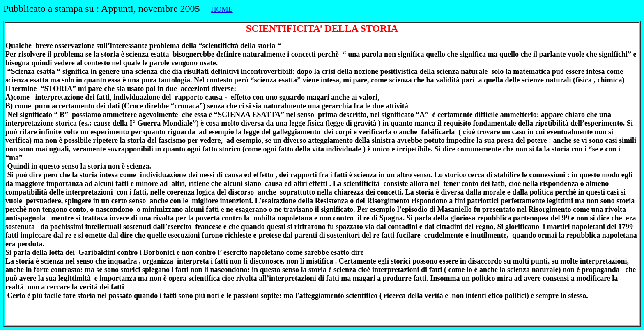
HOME (222, 9)
